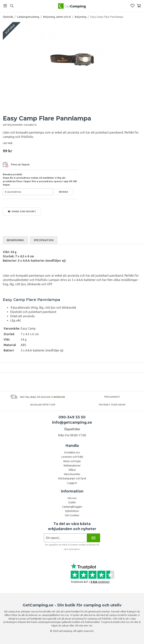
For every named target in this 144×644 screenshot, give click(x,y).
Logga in (72, 483)
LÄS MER (8, 143)
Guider (72, 502)
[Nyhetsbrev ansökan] (65, 538)
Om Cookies (72, 515)
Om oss (72, 498)
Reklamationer (72, 466)
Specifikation (44, 240)
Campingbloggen (72, 507)
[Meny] (5, 6)
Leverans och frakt (72, 457)
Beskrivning (15, 240)
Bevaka (63, 192)
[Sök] (12, 6)
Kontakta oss (72, 452)
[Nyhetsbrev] (93, 538)
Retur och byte (72, 461)
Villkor (72, 470)
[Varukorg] (139, 6)
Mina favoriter (72, 474)
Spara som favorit (22, 211)
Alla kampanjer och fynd (72, 478)
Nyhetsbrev (72, 511)
